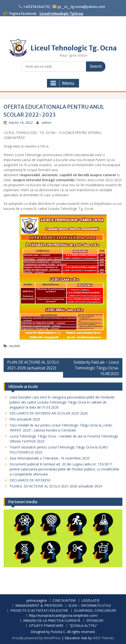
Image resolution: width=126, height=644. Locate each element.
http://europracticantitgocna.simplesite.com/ (63, 616)
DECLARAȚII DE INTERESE (30, 480)
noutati (15, 346)
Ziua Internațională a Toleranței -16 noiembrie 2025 (50, 458)
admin (46, 123)
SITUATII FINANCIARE (46, 626)
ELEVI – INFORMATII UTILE (90, 606)
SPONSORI (95, 621)
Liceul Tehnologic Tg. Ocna (74, 48)
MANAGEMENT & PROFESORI (39, 606)
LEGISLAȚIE (90, 601)
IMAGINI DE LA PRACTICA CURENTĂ (52, 621)
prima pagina (37, 601)
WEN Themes (103, 638)
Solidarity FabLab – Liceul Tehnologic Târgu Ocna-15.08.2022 (96, 368)
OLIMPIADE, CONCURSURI (95, 611)
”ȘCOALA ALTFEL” (83, 626)
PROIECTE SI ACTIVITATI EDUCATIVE (39, 611)
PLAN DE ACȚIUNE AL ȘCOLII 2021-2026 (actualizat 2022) (33, 365)
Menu (62, 83)
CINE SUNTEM (64, 601)
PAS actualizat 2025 (25, 419)
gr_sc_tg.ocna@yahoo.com (81, 7)
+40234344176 (36, 7)
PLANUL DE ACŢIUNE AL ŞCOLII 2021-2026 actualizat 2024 (56, 486)
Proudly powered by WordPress (36, 638)
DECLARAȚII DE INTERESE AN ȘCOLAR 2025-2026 (49, 413)
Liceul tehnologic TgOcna (61, 14)
